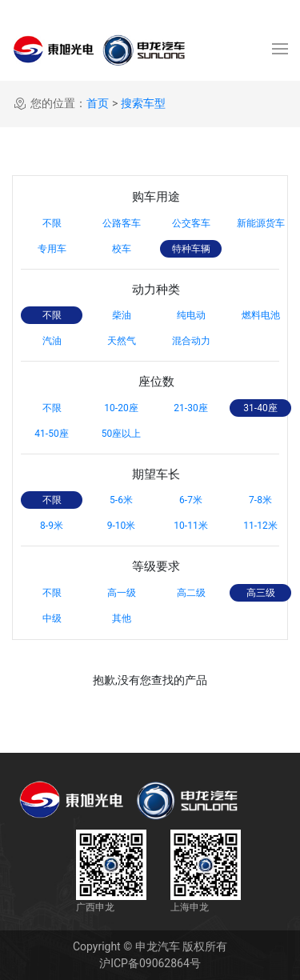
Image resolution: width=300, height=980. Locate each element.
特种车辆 (191, 249)
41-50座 (51, 434)
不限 (52, 223)
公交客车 (191, 223)
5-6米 (121, 500)
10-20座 (121, 408)
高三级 (261, 593)
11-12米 (260, 526)
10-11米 (190, 526)
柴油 (122, 315)
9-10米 (122, 526)
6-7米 (191, 500)
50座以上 (122, 434)
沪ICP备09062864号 (150, 963)
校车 (122, 249)
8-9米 (52, 526)
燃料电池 (261, 315)
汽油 (52, 341)
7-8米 (260, 500)
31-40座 (260, 408)
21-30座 (190, 408)
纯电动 (191, 315)
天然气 (122, 341)
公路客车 (122, 223)
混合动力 (191, 341)
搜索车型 (143, 103)
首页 (98, 103)
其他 (122, 618)
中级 (52, 618)
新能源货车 (261, 223)
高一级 (122, 593)
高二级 (191, 593)
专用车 (52, 249)
